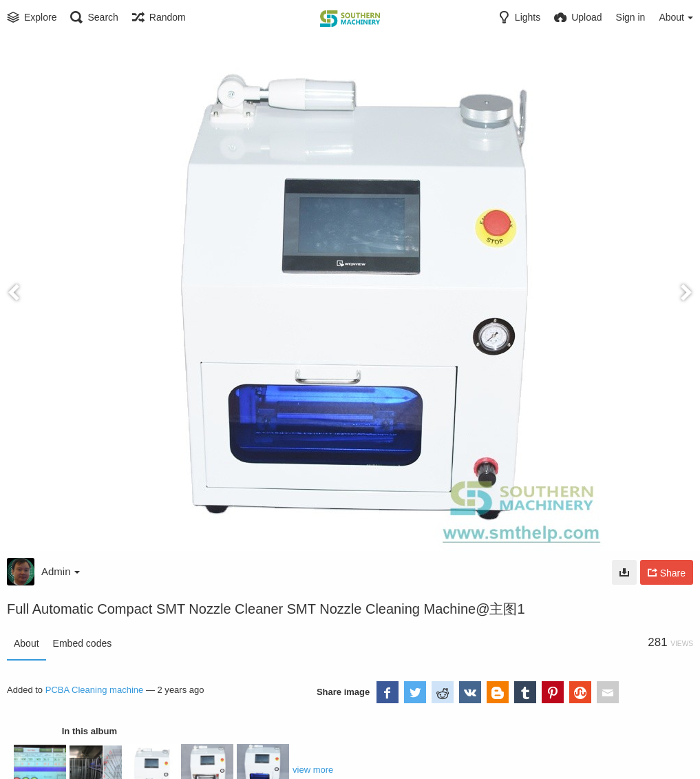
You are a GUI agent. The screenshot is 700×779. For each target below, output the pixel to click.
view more (313, 770)
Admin (61, 571)
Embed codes (83, 643)
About (26, 643)
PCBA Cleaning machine (95, 690)
